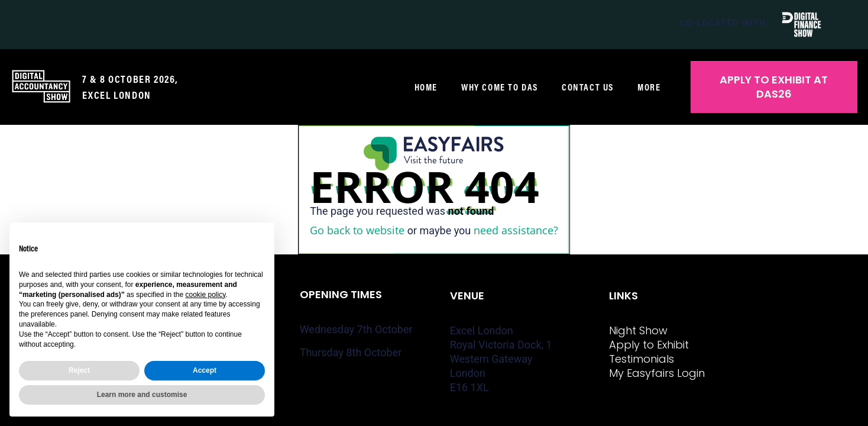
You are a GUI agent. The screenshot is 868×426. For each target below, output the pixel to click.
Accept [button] (205, 370)
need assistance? (516, 230)
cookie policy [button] (205, 295)
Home (426, 87)
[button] (774, 87)
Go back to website (357, 230)
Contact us (588, 87)
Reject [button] (79, 370)
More (652, 87)
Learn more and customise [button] (142, 395)
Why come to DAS (500, 87)
